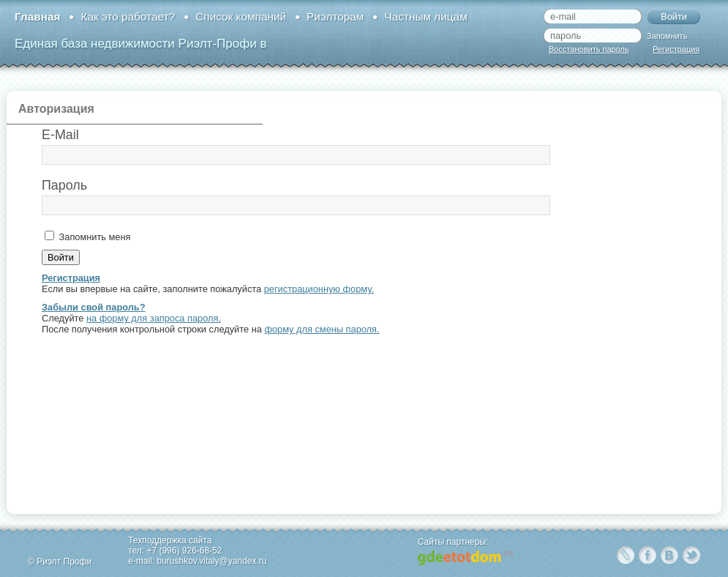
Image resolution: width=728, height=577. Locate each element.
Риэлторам (335, 16)
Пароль (64, 185)
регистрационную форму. (319, 289)
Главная (37, 16)
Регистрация (676, 49)
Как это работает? (128, 16)
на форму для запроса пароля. (154, 318)
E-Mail (60, 135)
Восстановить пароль (589, 49)
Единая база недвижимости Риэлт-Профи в (140, 44)
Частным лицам (425, 16)
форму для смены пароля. (322, 329)
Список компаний (241, 16)
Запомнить (667, 36)
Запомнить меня (93, 237)
